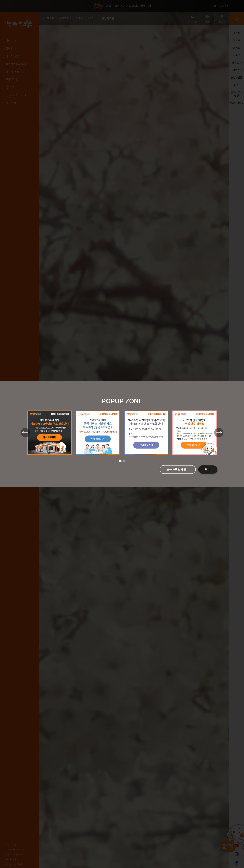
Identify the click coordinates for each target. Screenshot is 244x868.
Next (219, 433)
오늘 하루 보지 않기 (178, 469)
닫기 (208, 469)
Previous (25, 433)
